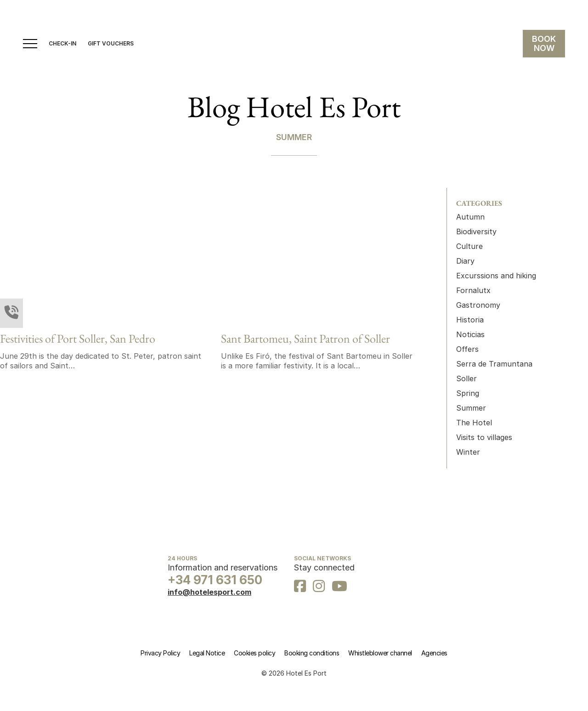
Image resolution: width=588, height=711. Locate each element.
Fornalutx (473, 290)
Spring (468, 393)
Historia (470, 320)
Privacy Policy (160, 653)
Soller (466, 378)
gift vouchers (111, 44)
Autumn (470, 217)
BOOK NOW (544, 43)
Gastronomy (478, 305)
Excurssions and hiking (496, 276)
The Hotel (474, 423)
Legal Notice (207, 653)
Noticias (470, 334)
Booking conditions (312, 653)
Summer (471, 408)
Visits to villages (484, 437)
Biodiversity (476, 231)
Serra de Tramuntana (494, 364)
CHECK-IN (62, 44)
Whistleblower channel (380, 653)
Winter (468, 452)
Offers (467, 349)
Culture (469, 246)
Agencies (434, 653)
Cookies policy (254, 653)
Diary (465, 261)
